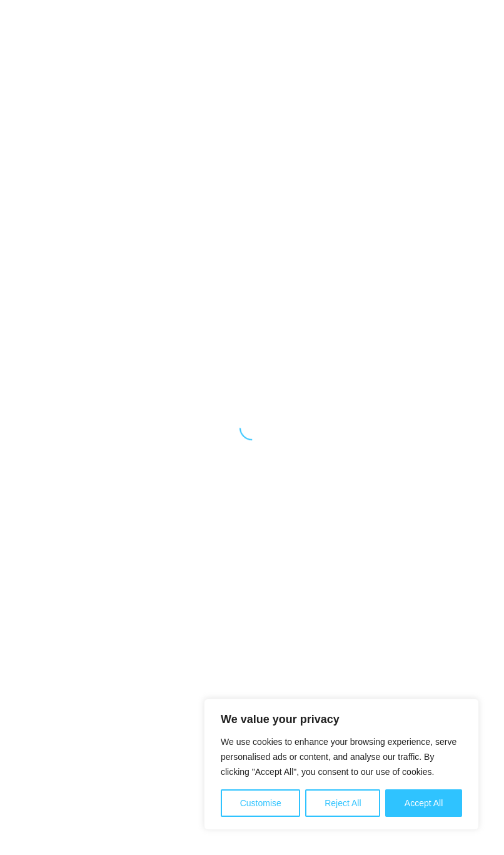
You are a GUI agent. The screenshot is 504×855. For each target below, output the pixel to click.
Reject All (343, 803)
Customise (261, 803)
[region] (341, 764)
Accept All (424, 803)
